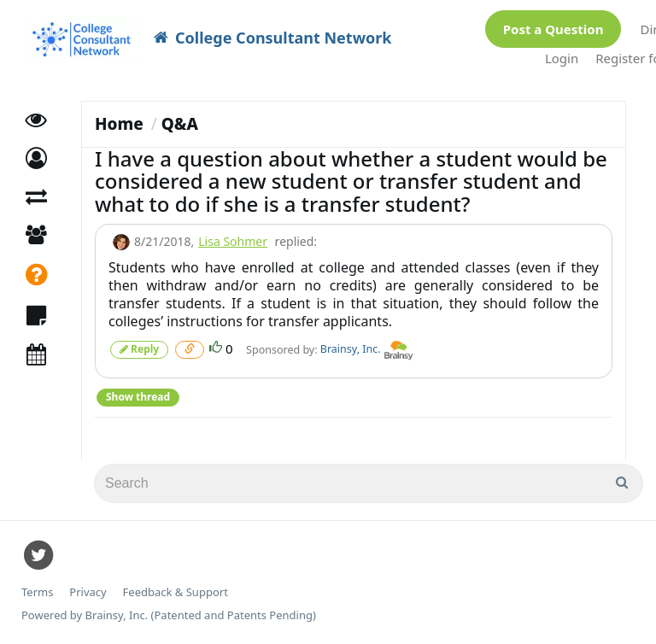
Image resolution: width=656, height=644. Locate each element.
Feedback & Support (176, 592)
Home (119, 124)
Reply (139, 349)
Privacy (88, 592)
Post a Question (553, 29)
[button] (36, 158)
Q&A (180, 124)
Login (562, 58)
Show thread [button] (138, 397)
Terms (37, 592)
